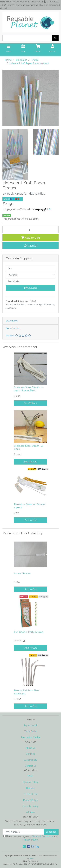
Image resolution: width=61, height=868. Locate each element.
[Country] (30, 275)
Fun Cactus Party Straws (29, 632)
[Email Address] (23, 832)
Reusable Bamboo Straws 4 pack (30, 506)
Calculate (31, 288)
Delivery (30, 788)
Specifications (13, 328)
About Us (31, 748)
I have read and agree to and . (30, 838)
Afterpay (31, 812)
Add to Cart (31, 238)
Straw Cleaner (22, 573)
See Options (30, 462)
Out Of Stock (31, 403)
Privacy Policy (31, 800)
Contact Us (30, 766)
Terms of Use (31, 794)
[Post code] (30, 281)
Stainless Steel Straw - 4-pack (29, 447)
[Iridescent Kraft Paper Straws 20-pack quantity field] (30, 230)
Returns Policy (30, 782)
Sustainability (30, 760)
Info (49, 209)
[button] (30, 246)
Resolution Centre (31, 737)
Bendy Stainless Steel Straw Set (27, 692)
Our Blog (30, 754)
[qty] (30, 268)
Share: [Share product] (12, 199)
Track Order (30, 731)
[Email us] (24, 847)
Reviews (18, 336)
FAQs (31, 776)
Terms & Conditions (43, 836)
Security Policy (31, 806)
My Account (31, 725)
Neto (32, 858)
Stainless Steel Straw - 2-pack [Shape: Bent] (29, 389)
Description (12, 321)
